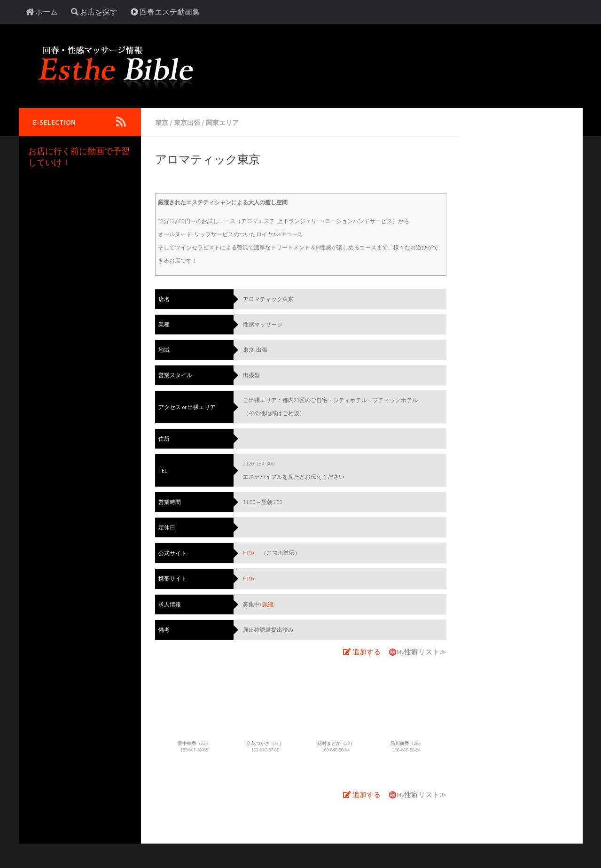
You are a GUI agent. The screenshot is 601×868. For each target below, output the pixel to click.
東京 (163, 122)
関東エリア (230, 122)
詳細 (267, 603)
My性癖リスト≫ (423, 650)
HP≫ (249, 552)
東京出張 (191, 122)
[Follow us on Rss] (121, 122)
